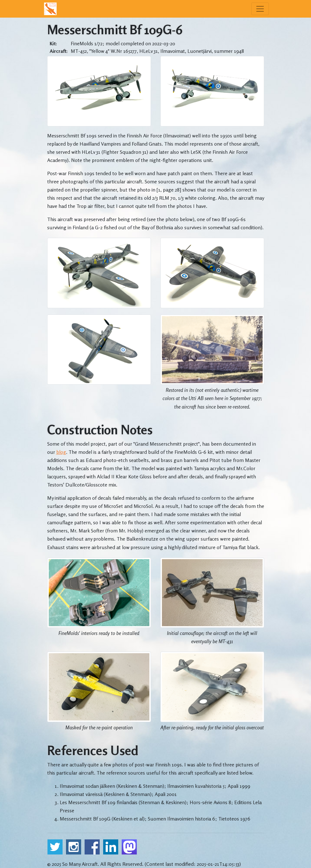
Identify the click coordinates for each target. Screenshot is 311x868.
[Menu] (260, 9)
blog (61, 452)
